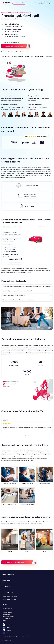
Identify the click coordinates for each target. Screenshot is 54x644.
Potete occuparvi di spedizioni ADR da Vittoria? (27, 295)
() (43, 2)
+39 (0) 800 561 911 (7, 608)
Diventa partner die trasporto (10, 597)
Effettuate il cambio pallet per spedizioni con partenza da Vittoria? (27, 300)
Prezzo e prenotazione (19, 3)
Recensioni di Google (42, 136)
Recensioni (49, 56)
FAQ (32, 56)
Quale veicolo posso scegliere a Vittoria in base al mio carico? (27, 291)
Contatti (4, 637)
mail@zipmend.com (43, 4)
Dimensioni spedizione (17, 56)
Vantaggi (7, 56)
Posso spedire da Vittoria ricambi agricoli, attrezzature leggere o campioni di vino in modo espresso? (27, 286)
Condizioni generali (11, 637)
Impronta (27, 637)
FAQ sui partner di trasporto (9, 600)
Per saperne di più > (32, 109)
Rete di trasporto (40, 56)
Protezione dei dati (20, 637)
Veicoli (27, 56)
